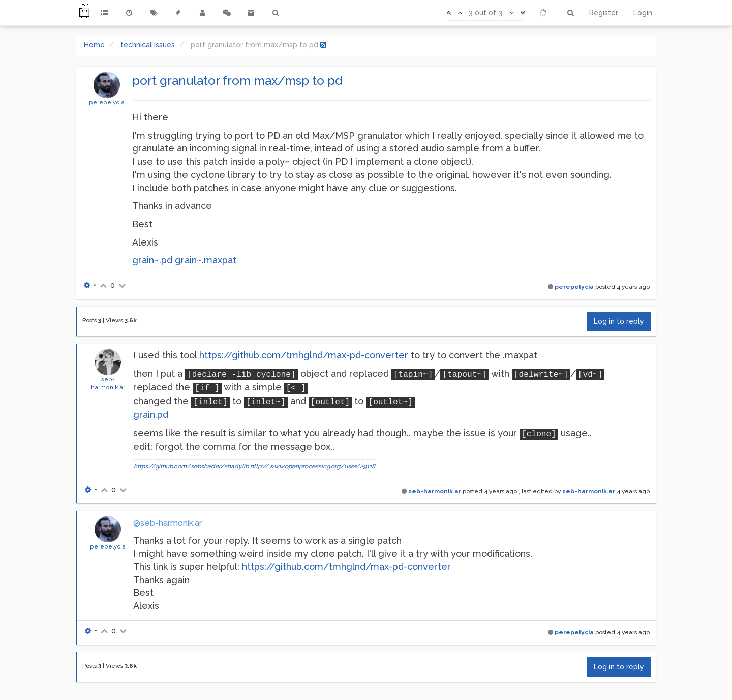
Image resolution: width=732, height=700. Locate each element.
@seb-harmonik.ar (167, 523)
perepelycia (107, 102)
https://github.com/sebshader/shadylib (191, 466)
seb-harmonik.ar (435, 491)
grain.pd (151, 415)
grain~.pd (152, 260)
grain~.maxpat (206, 260)
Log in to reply (619, 321)
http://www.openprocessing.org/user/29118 (313, 466)
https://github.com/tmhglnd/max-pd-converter (304, 355)
